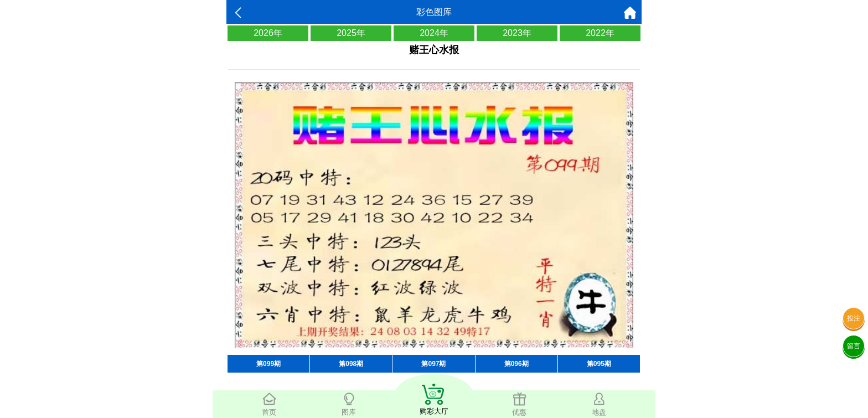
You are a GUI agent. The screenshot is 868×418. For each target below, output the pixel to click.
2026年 (268, 33)
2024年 (434, 33)
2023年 (517, 33)
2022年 (600, 33)
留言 (854, 346)
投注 (854, 318)
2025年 (351, 33)
